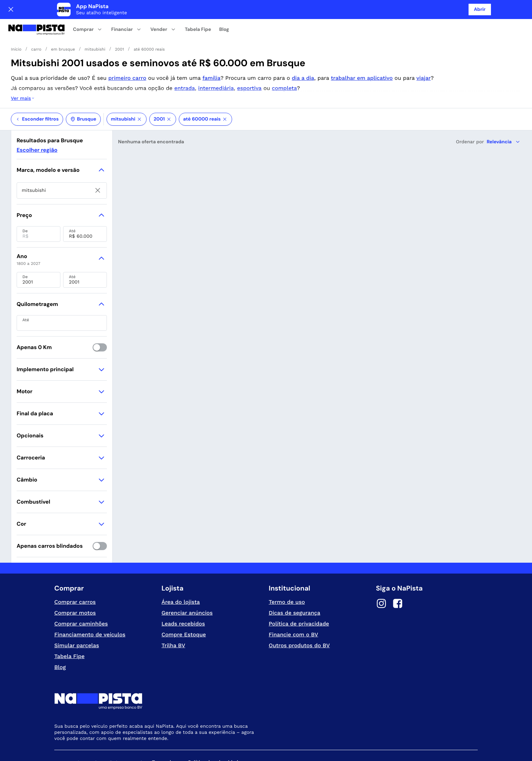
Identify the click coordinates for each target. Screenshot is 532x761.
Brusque (83, 92)
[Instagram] (381, 577)
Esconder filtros (37, 92)
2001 (163, 92)
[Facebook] (398, 577)
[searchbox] (62, 163)
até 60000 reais (205, 92)
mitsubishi (127, 92)
